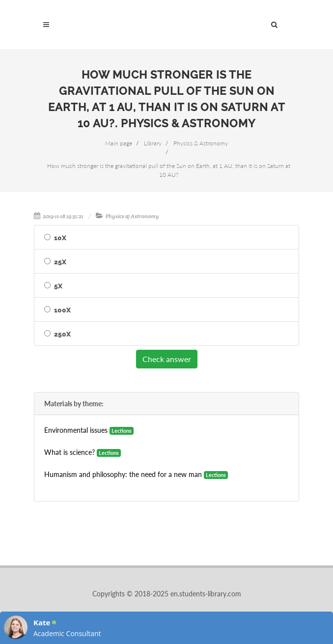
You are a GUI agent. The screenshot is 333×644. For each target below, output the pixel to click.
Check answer (167, 359)
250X (62, 334)
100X (62, 310)
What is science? (69, 452)
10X (60, 238)
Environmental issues (76, 430)
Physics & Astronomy (132, 216)
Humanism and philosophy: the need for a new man (123, 474)
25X (60, 262)
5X (58, 286)
